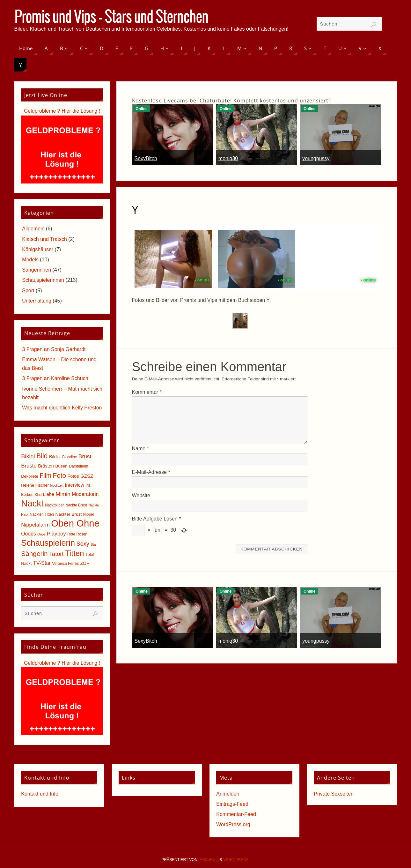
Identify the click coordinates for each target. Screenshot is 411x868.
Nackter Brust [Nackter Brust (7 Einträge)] (69, 514)
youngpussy (316, 158)
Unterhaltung (37, 301)
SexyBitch (146, 158)
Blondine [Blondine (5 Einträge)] (70, 457)
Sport (28, 291)
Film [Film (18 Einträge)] (46, 476)
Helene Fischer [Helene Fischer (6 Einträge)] (35, 485)
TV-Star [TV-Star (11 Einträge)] (42, 563)
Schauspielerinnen (43, 280)
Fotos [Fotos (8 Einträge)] (73, 476)
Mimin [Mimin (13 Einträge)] (63, 494)
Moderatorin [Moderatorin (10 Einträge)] (85, 494)
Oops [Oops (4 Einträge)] (41, 534)
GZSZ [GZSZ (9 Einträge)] (87, 476)
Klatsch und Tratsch (44, 239)
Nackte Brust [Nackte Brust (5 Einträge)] (76, 505)
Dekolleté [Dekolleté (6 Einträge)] (30, 476)
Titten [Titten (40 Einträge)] (75, 553)
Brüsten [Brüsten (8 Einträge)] (46, 466)
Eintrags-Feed (232, 804)
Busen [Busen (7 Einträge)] (61, 466)
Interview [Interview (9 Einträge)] (74, 485)
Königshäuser (38, 249)
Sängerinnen (37, 270)
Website (141, 495)
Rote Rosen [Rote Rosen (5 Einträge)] (77, 534)
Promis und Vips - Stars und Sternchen (111, 18)
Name (140, 449)
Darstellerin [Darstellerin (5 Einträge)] (78, 466)
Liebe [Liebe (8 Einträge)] (49, 494)
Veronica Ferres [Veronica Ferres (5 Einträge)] (66, 564)
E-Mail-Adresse (151, 472)
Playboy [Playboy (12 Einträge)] (56, 534)
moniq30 (228, 158)
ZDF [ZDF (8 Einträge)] (85, 563)
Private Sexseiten (334, 794)
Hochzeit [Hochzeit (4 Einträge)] (57, 485)
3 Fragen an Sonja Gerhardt (54, 349)
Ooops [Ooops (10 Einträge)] (28, 534)
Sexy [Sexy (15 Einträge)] (83, 544)
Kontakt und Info (40, 794)
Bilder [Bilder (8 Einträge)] (55, 457)
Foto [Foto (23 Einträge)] (59, 475)
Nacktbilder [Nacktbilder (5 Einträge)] (54, 505)
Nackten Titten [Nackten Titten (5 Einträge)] (42, 514)
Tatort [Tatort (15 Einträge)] (56, 554)
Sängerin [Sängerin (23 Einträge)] (34, 554)
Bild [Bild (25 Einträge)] (42, 456)
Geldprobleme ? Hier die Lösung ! (62, 111)
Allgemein (33, 229)
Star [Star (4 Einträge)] (94, 544)
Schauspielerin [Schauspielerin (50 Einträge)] (48, 543)
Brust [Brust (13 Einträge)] (85, 456)
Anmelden (228, 794)
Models (30, 260)
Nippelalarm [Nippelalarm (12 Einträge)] (35, 525)
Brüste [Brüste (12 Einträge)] (29, 466)
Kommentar (147, 392)
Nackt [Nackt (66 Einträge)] (32, 503)
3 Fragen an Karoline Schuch (55, 378)
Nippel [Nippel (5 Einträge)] (89, 514)
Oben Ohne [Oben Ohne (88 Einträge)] (75, 523)
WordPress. (237, 860)
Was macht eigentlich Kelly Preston (62, 408)
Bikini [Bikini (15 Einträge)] (28, 456)
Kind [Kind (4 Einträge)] (38, 495)
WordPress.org (233, 824)
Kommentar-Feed (236, 814)
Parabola (209, 860)
